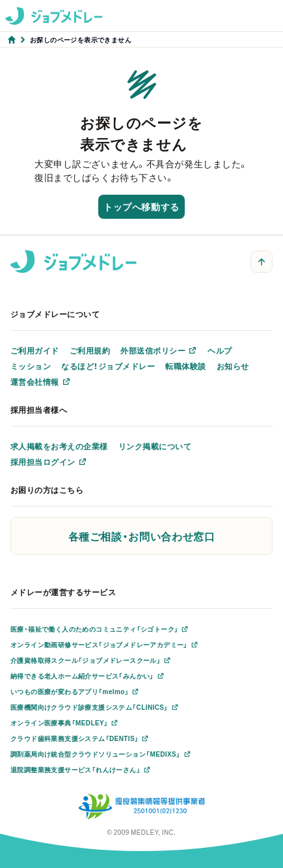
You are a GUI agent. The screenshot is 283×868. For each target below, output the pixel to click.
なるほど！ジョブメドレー (108, 366)
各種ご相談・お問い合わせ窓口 (142, 536)
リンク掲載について (155, 446)
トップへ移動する (141, 206)
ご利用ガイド (35, 350)
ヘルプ (220, 350)
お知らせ (233, 366)
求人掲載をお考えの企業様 (59, 446)
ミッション (31, 366)
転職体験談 (185, 366)
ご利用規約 (90, 350)
